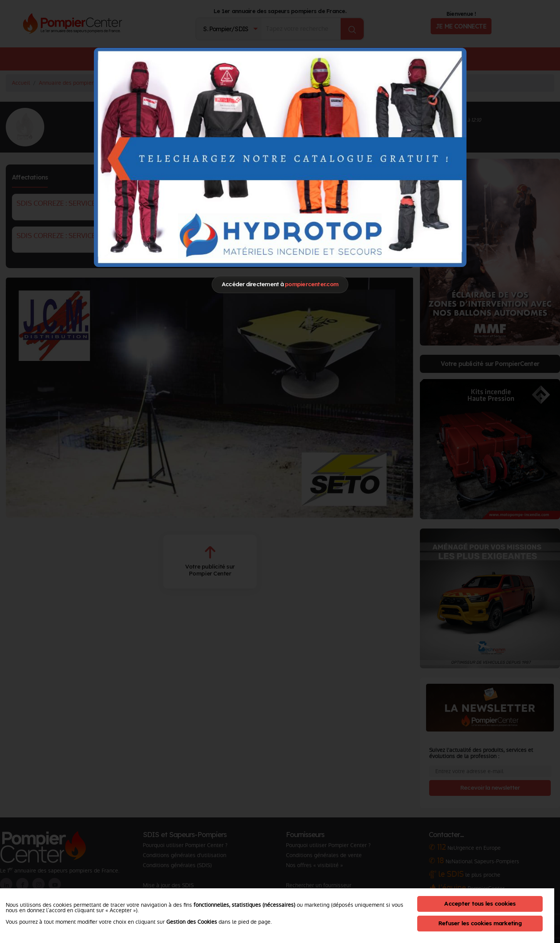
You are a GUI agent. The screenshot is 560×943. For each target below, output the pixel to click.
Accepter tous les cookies (480, 904)
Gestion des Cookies (192, 922)
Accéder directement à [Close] (280, 284)
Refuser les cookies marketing (480, 923)
